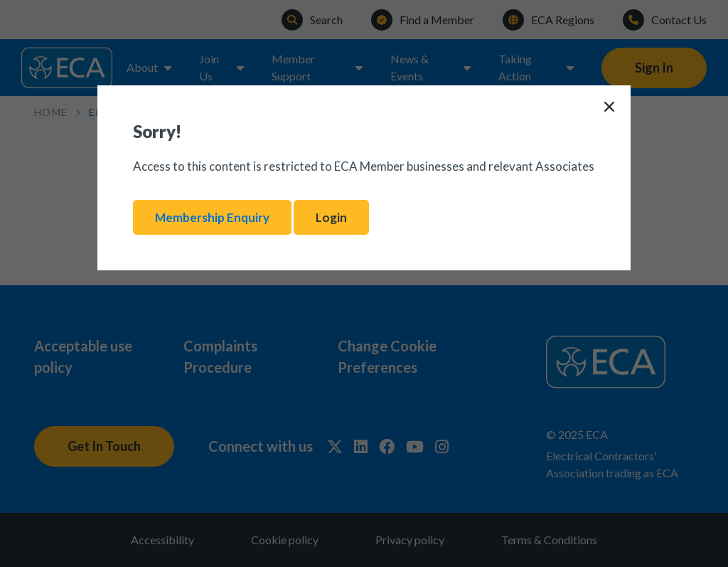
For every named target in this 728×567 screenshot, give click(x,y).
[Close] (609, 107)
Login (331, 217)
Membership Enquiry (212, 217)
